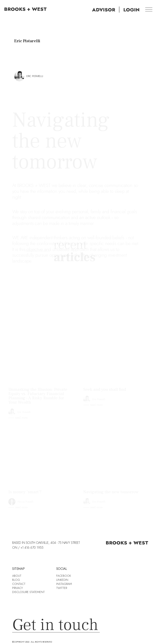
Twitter (62, 588)
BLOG (16, 580)
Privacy (17, 588)
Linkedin (62, 580)
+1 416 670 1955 (32, 548)
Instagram (64, 584)
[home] (23, 9)
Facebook (64, 576)
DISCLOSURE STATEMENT (28, 592)
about (17, 576)
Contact (19, 584)
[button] (149, 9)
